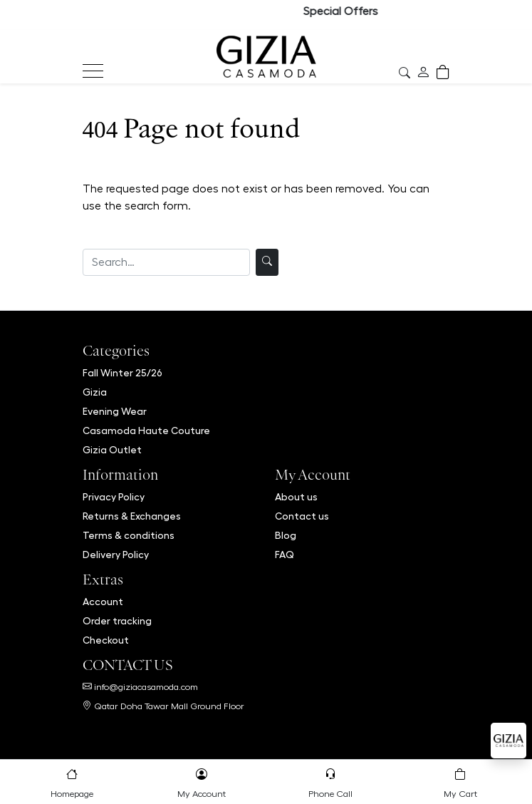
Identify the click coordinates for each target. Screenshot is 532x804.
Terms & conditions (129, 535)
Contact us (302, 516)
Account (103, 602)
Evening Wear (115, 411)
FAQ (285, 555)
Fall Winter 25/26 (122, 373)
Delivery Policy (116, 555)
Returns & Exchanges (132, 516)
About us (296, 497)
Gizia (95, 392)
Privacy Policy (114, 497)
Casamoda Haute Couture (146, 431)
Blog (286, 535)
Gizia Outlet (112, 450)
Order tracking (117, 621)
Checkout (106, 640)
